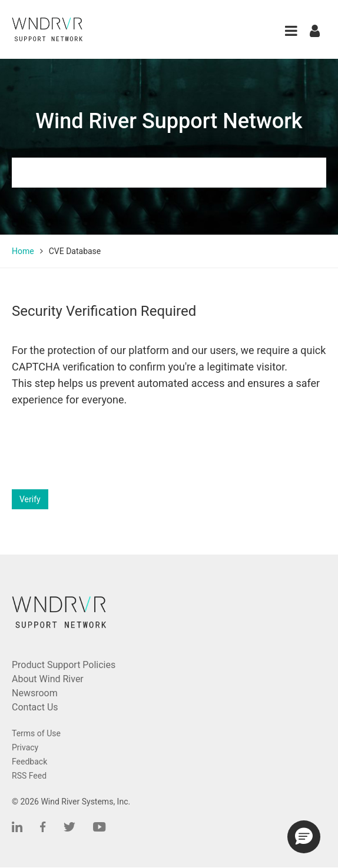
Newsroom (35, 693)
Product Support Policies (64, 665)
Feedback (29, 762)
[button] (291, 31)
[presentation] (101, 449)
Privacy (25, 747)
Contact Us (35, 707)
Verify (30, 499)
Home (23, 251)
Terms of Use (36, 733)
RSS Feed (29, 776)
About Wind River (48, 679)
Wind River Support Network (169, 121)
